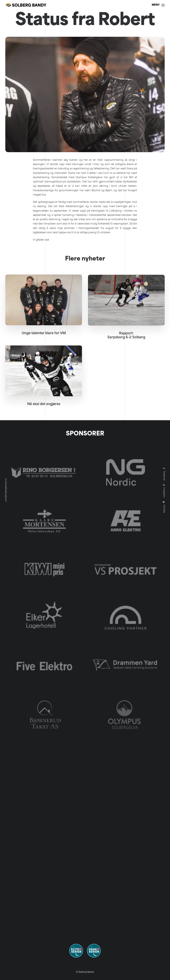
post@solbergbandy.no (6, 490)
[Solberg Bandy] (26, 5)
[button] (44, 313)
